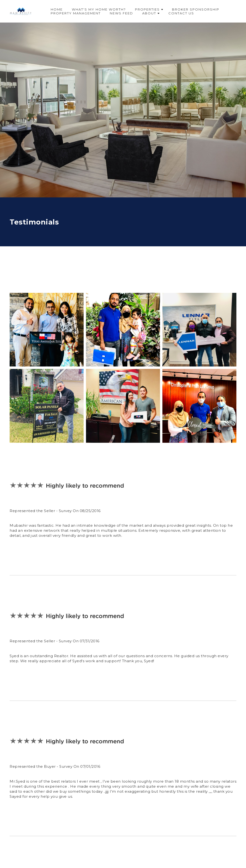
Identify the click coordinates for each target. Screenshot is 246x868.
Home (57, 9)
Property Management (76, 13)
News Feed (121, 13)
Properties (149, 9)
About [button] (151, 13)
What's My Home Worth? (99, 9)
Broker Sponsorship (196, 9)
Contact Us (181, 13)
